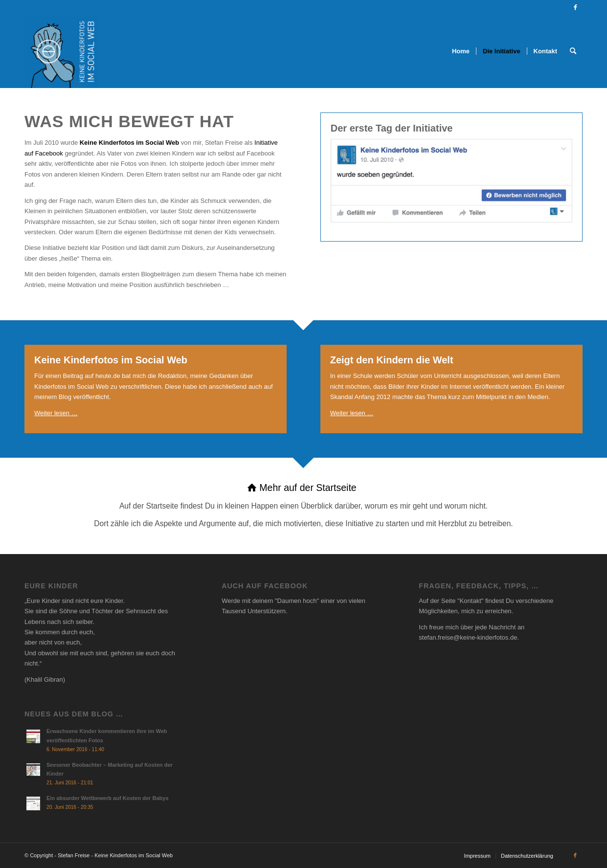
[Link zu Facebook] (575, 7)
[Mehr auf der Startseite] (303, 506)
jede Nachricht (495, 627)
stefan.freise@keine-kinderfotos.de (468, 637)
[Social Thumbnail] (61, 51)
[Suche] (573, 51)
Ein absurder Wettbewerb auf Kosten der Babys (108, 798)
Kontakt (471, 601)
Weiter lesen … (56, 413)
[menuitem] (461, 51)
